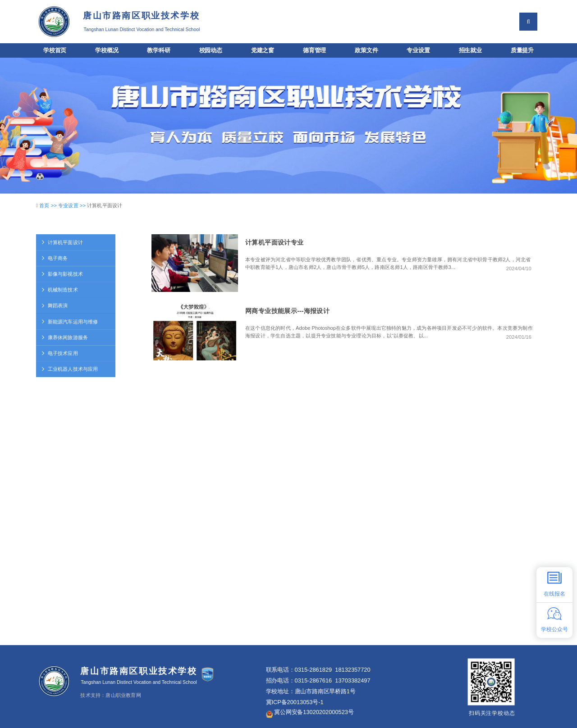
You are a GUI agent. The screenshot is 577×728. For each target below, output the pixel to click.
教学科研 (158, 50)
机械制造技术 (59, 290)
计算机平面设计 (62, 242)
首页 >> (49, 206)
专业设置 (418, 50)
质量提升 (522, 50)
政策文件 (366, 50)
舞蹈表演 (54, 306)
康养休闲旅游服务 (64, 337)
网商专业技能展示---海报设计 (287, 311)
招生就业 (470, 50)
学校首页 (55, 50)
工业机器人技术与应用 (69, 369)
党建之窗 (263, 50)
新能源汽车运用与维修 (69, 321)
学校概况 (107, 50)
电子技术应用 (59, 353)
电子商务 (54, 258)
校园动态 (211, 50)
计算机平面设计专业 (275, 242)
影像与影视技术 (62, 274)
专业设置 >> (73, 206)
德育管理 (314, 50)
